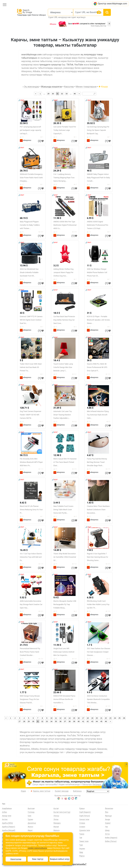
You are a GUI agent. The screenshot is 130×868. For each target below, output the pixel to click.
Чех (107, 827)
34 (51, 722)
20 (97, 718)
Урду (81, 852)
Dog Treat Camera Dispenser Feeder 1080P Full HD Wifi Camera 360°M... (31, 415)
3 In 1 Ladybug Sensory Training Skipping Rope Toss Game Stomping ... (64, 178)
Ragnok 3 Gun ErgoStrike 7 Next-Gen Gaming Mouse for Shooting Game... (97, 557)
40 (79, 722)
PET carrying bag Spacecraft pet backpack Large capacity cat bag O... (31, 130)
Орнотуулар (16, 859)
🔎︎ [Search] (94, 94)
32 (62, 94)
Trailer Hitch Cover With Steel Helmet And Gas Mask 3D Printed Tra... (31, 367)
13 (65, 718)
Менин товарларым (86, 87)
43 (92, 722)
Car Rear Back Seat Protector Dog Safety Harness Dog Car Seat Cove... (64, 320)
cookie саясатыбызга (37, 848)
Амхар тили (7, 816)
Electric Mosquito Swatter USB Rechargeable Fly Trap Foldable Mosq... (65, 604)
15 (74, 718)
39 (74, 722)
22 (106, 718)
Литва (56, 819)
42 (88, 722)
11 (56, 718)
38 (69, 722)
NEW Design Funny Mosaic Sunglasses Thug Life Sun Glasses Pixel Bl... (30, 699)
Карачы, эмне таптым (40, 791)
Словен (82, 827)
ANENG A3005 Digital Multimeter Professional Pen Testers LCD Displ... (98, 225)
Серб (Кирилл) (85, 812)
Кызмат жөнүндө (62, 791)
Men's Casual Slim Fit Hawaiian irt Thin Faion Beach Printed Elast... (65, 462)
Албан (5, 812)
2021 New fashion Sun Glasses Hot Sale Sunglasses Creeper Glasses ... (99, 652)
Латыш (56, 816)
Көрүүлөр (69, 87)
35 (56, 722)
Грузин (31, 819)
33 (67, 94)
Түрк (81, 845)
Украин (82, 849)
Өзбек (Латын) (111, 841)
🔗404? (21, 100)
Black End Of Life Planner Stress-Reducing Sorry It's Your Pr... (31, 510)
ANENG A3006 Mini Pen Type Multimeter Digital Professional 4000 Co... (65, 225)
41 (83, 722)
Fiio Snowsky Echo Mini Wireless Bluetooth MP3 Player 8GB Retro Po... (31, 462)
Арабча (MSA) (7, 823)
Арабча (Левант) (9, 827)
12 (60, 718)
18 (88, 718)
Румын (82, 809)
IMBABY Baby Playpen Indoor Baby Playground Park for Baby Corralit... (98, 178)
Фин (107, 812)
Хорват (108, 823)
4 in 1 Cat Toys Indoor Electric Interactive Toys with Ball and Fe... (31, 557)
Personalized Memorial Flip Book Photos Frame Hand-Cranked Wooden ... (30, 652)
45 (101, 722)
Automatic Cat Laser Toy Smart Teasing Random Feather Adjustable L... (63, 415)
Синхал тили (84, 819)
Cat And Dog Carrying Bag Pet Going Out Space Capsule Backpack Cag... (98, 130)
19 (92, 718)
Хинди (108, 819)
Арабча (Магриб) (9, 830)
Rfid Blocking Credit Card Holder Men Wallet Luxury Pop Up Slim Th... (98, 604)
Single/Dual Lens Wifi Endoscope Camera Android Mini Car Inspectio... (64, 652)
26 (124, 718)
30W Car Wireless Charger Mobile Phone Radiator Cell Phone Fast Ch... (97, 272)
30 (53, 94)
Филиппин (109, 809)
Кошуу (103, 87)
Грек (30, 816)
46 (75, 94)
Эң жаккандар (31, 87)
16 (79, 718)
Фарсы (82, 856)
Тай (81, 838)
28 (24, 722)
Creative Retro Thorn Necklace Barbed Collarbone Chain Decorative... (98, 510)
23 (110, 718)
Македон (57, 823)
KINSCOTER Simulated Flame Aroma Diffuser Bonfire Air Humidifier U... (64, 699)
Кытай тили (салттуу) (62, 812)
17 (83, 718)
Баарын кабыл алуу (60, 859)
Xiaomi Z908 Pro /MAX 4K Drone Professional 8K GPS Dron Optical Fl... (97, 367)
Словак (82, 823)
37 (65, 722)
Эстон (107, 834)
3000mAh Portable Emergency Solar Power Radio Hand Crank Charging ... (31, 178)
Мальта (57, 830)
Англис (5, 819)
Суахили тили (85, 830)
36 (60, 722)
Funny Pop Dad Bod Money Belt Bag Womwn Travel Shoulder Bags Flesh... (97, 462)
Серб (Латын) (85, 816)
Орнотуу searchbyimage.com (110, 4)
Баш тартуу (38, 859)
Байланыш (77, 791)
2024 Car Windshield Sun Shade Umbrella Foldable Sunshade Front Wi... (29, 272)
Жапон (31, 827)
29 (48, 94)
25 (119, 718)
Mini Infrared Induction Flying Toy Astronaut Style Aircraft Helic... (98, 415)
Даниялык (32, 823)
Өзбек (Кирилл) (111, 838)
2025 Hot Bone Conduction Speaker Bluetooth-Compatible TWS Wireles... (98, 699)
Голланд (31, 812)
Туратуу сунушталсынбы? (74, 864)
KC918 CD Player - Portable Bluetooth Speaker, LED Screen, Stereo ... (98, 320)
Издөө (23, 791)
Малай (56, 827)
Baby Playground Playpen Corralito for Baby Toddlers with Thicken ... (30, 225)
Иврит (30, 830)
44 (97, 722)
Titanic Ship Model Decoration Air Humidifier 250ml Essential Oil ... (65, 557)
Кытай (56, 809)
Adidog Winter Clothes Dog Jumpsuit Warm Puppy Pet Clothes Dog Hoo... (63, 272)
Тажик (82, 834)
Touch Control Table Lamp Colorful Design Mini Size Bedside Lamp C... (63, 367)
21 (101, 718)
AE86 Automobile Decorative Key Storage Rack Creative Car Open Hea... (31, 604)
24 (115, 718)
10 (51, 718)
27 (20, 722)
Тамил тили (84, 841)
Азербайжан (7, 809)
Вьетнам (31, 809)
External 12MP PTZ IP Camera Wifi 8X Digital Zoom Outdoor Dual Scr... (31, 320)
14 (69, 718)
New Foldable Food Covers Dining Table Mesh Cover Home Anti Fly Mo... (63, 510)
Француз (108, 816)
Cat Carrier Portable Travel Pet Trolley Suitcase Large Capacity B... (65, 130)
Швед (107, 830)
